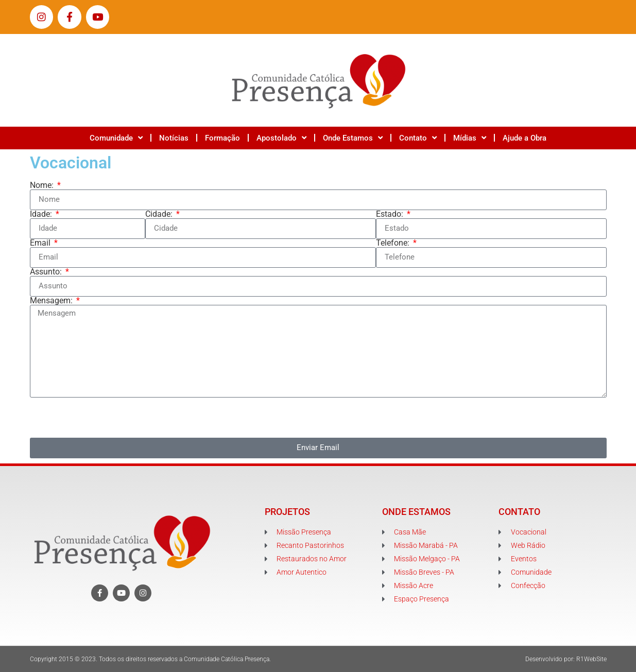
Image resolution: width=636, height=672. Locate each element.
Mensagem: (52, 301)
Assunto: (47, 272)
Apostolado (281, 138)
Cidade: (160, 214)
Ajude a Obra (525, 138)
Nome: (43, 185)
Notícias (174, 138)
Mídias (470, 138)
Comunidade (116, 138)
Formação (222, 138)
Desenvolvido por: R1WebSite (566, 659)
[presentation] (108, 418)
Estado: (391, 214)
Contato (418, 138)
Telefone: (394, 243)
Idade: (42, 214)
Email (41, 243)
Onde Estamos (353, 138)
